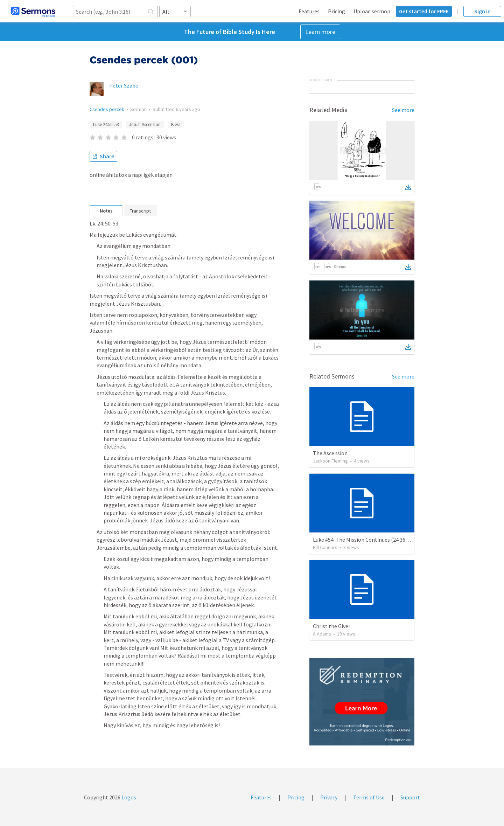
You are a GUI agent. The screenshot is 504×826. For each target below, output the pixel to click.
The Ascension (330, 453)
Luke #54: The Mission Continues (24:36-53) (364, 540)
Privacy (329, 797)
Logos (128, 797)
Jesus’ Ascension (145, 124)
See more (403, 110)
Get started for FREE (424, 11)
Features (309, 11)
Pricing (337, 11)
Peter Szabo (124, 85)
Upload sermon (372, 11)
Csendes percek (107, 109)
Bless (176, 124)
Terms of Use (369, 797)
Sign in (482, 11)
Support (410, 797)
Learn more (320, 32)
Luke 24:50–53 (106, 124)
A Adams (322, 634)
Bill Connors (325, 547)
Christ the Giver (332, 626)
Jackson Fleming (330, 461)
